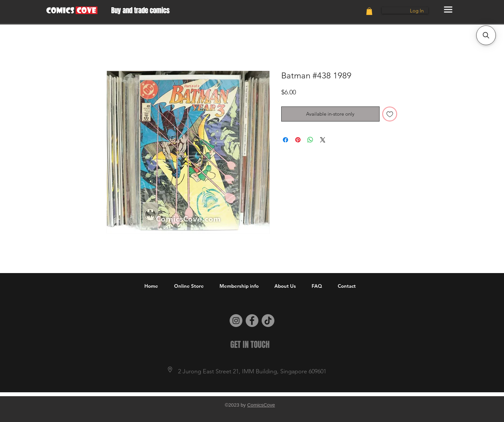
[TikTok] (268, 321)
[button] (369, 11)
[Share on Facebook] (285, 140)
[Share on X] (323, 140)
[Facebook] (252, 321)
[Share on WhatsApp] (310, 140)
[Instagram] (236, 321)
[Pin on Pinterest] (298, 140)
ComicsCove (261, 405)
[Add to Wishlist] (390, 114)
